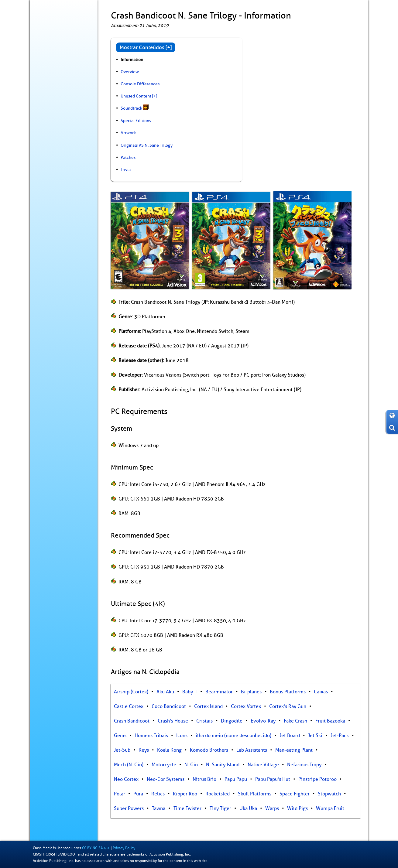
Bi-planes (251, 692)
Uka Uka (248, 808)
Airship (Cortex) (131, 692)
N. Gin (191, 765)
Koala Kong (169, 750)
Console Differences (140, 84)
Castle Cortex (129, 706)
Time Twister (187, 808)
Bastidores (46, 99)
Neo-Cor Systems (166, 779)
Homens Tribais (151, 736)
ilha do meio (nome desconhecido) (233, 736)
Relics (158, 794)
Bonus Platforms (288, 692)
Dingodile (232, 721)
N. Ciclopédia (49, 86)
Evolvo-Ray (263, 721)
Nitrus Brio (204, 779)
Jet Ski (315, 736)
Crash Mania (43, 848)
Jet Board (290, 736)
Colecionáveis (50, 111)
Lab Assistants (252, 750)
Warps (272, 808)
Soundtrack (131, 108)
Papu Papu (236, 779)
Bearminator (219, 692)
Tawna (159, 808)
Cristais (204, 721)
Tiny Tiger (220, 808)
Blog (40, 61)
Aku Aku (165, 692)
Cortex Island (208, 706)
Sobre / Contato (51, 149)
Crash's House (173, 721)
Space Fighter (295, 794)
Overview (130, 72)
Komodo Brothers (209, 750)
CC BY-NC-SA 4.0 (95, 848)
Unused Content (136, 96)
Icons (182, 736)
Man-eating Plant (294, 750)
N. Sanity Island (223, 765)
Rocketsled (218, 794)
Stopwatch (329, 794)
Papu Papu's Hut (273, 779)
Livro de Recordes (53, 124)
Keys (144, 750)
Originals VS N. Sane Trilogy (147, 145)
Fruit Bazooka (330, 721)
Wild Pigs (297, 808)
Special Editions (136, 121)
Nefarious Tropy (304, 765)
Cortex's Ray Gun (288, 706)
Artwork (128, 133)
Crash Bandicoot (132, 721)
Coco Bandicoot (169, 706)
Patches (128, 157)
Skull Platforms (255, 794)
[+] (155, 96)
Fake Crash (295, 721)
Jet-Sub (122, 750)
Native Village (263, 765)
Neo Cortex (126, 779)
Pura (138, 794)
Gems (120, 736)
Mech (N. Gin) (129, 765)
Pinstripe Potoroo (317, 779)
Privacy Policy (124, 848)
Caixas (321, 692)
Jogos (64, 74)
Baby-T (190, 692)
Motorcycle (164, 765)
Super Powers (129, 808)
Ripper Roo (185, 794)
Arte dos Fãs (48, 137)
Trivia (126, 169)
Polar (120, 794)
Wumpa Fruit (330, 808)
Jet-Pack (340, 736)
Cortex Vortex (246, 706)
